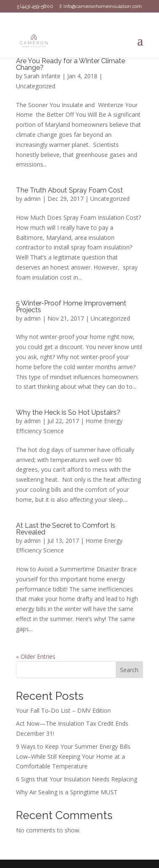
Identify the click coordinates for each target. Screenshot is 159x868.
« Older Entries (36, 656)
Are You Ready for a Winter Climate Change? (70, 64)
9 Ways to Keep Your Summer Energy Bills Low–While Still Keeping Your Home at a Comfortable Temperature (73, 756)
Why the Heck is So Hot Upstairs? (68, 412)
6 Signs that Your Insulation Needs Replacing (77, 779)
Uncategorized (36, 86)
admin (32, 199)
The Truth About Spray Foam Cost (69, 190)
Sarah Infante (42, 76)
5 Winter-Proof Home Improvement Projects (71, 307)
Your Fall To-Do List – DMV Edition (63, 710)
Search (129, 670)
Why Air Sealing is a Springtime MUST (67, 792)
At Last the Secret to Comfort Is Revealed (66, 529)
